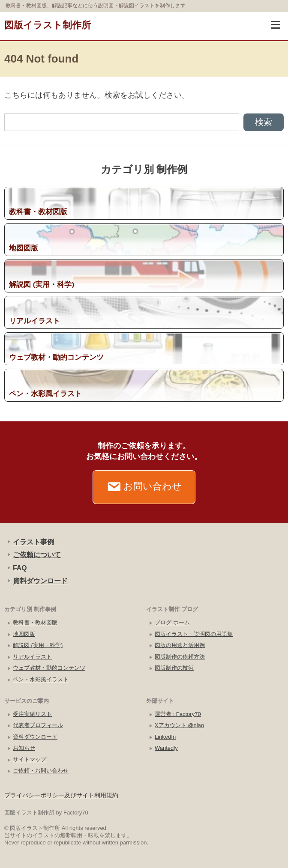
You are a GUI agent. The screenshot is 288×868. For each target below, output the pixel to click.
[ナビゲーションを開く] (275, 25)
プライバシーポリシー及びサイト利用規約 (61, 795)
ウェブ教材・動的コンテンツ (49, 668)
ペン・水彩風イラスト (41, 679)
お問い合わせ (144, 487)
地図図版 (24, 634)
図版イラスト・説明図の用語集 (194, 634)
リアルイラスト (32, 657)
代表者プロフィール (38, 725)
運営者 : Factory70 (178, 714)
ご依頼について (37, 555)
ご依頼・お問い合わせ (41, 771)
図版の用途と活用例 (180, 645)
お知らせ (24, 748)
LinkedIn (165, 737)
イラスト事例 (33, 542)
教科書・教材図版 (35, 622)
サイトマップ (30, 759)
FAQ (20, 568)
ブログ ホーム (172, 622)
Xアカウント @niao (179, 725)
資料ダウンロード (40, 581)
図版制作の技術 (174, 668)
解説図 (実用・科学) (38, 645)
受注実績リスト (32, 714)
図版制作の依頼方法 (180, 657)
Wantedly (166, 748)
